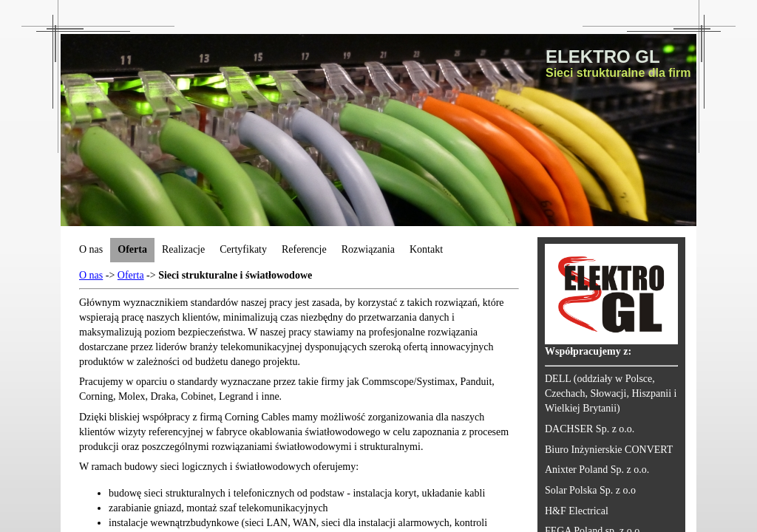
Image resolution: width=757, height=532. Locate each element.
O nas (91, 275)
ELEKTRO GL (603, 57)
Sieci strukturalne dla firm (618, 73)
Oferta (131, 275)
